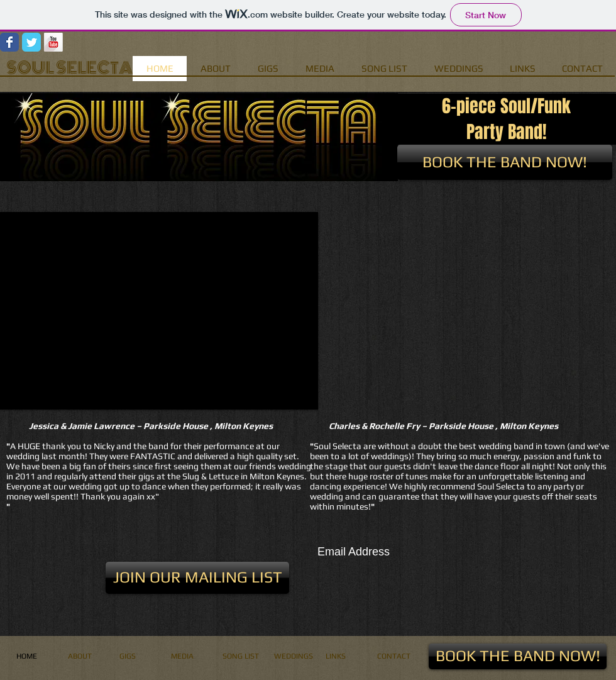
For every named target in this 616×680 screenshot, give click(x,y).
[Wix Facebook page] (9, 42)
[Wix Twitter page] (31, 42)
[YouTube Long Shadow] (53, 42)
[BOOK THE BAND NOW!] (505, 162)
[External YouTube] (466, 311)
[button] (159, 311)
